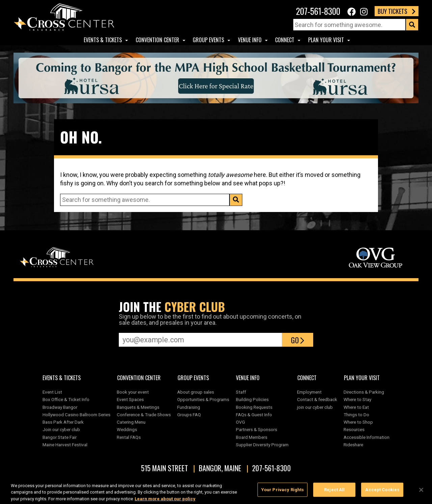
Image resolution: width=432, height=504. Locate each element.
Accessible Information (367, 437)
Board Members (252, 437)
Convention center (157, 40)
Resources (354, 429)
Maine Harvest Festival (65, 445)
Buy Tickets (397, 11)
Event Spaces (130, 399)
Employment (309, 392)
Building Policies (252, 399)
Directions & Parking (364, 392)
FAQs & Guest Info (254, 415)
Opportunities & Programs (203, 399)
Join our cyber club (61, 429)
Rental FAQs (129, 437)
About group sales (196, 392)
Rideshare (353, 445)
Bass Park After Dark (63, 422)
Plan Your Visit (326, 40)
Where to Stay (357, 399)
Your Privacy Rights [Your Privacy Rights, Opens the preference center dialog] (282, 492)
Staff (241, 392)
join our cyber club (315, 407)
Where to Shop (358, 422)
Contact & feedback (317, 399)
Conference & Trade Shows (144, 415)
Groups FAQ (189, 415)
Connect (285, 40)
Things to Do (356, 415)
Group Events (208, 40)
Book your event (133, 392)
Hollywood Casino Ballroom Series (76, 415)
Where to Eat (356, 407)
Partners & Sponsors (256, 429)
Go (298, 340)
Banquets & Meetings (138, 407)
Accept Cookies (382, 492)
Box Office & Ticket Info (66, 399)
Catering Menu (131, 422)
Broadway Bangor (60, 407)
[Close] (421, 492)
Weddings (127, 429)
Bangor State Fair (60, 437)
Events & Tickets (103, 40)
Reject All (334, 492)
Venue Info (250, 40)
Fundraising (189, 407)
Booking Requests (254, 407)
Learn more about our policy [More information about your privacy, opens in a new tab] (165, 501)
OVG (240, 422)
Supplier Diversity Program (263, 445)
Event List (52, 392)
